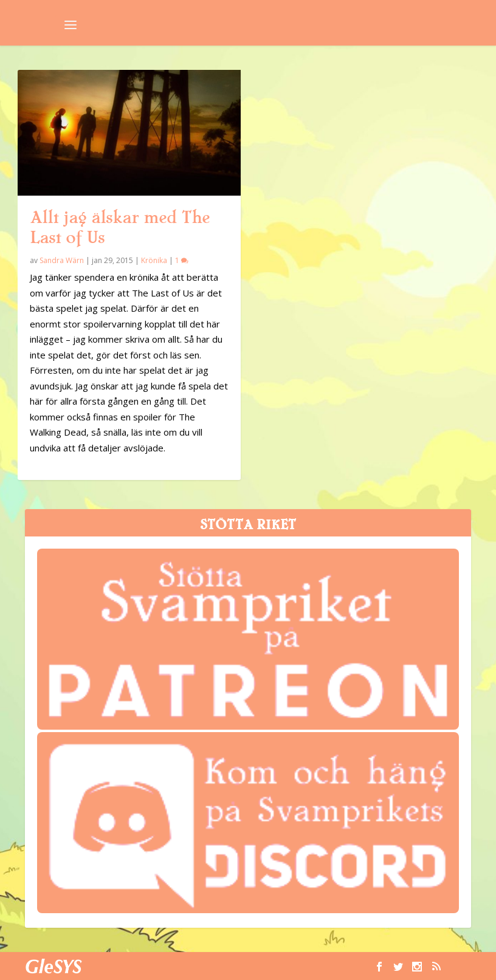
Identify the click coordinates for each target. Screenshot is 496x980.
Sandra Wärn (62, 260)
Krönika (154, 260)
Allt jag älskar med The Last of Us (120, 228)
